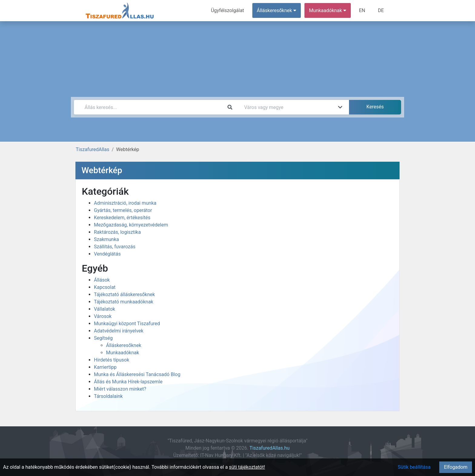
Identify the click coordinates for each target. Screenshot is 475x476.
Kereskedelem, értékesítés (122, 218)
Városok (103, 316)
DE (381, 10)
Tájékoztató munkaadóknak (124, 302)
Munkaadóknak (123, 353)
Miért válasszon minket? (120, 389)
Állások (102, 280)
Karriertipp (105, 367)
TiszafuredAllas (93, 149)
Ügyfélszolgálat (227, 10)
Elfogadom (456, 467)
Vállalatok (105, 309)
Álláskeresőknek (124, 345)
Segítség (103, 338)
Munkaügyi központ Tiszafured (127, 324)
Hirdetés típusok (112, 360)
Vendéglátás (107, 254)
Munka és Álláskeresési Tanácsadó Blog (137, 374)
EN (362, 10)
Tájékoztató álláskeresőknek (124, 294)
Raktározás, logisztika (117, 232)
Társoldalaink (108, 396)
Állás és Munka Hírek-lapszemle (128, 382)
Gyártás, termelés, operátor (123, 210)
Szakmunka (106, 239)
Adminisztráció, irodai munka (125, 203)
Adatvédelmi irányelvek (119, 331)
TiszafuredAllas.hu (269, 448)
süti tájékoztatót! (247, 467)
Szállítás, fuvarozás (115, 247)
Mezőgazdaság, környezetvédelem (131, 225)
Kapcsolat (105, 287)
